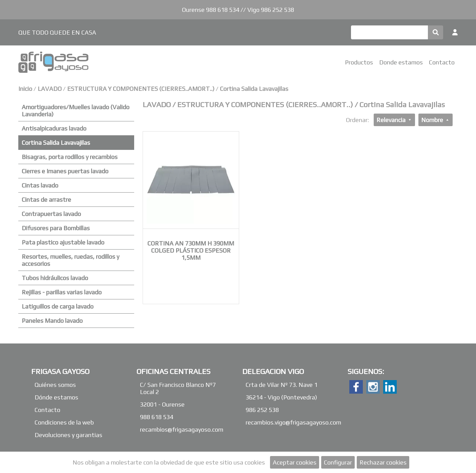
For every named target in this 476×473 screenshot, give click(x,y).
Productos (359, 62)
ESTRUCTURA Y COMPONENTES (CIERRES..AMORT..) (141, 89)
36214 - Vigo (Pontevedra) (281, 397)
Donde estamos (401, 62)
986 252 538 (262, 410)
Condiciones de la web (64, 422)
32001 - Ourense (162, 404)
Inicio (25, 89)
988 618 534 (157, 417)
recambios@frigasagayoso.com (182, 429)
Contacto (442, 62)
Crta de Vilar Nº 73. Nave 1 (282, 385)
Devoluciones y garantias (68, 435)
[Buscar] (389, 32)
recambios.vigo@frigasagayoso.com (293, 422)
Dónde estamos (56, 397)
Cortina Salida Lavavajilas (254, 89)
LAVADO (50, 89)
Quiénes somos (55, 385)
